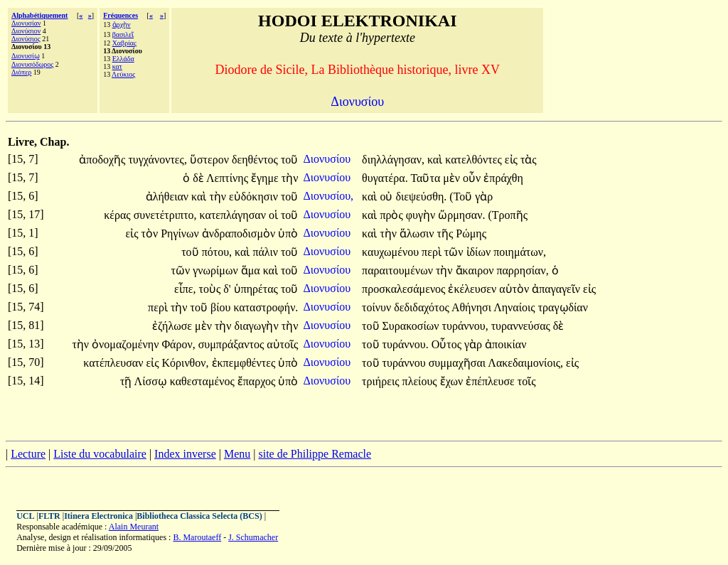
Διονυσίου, (329, 196)
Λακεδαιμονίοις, (525, 363)
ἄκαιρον (476, 270)
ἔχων (453, 381)
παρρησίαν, (522, 270)
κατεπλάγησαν (234, 215)
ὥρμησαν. (461, 215)
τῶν (455, 252)
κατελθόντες (475, 160)
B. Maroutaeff (197, 537)
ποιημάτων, (520, 252)
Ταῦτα (427, 178)
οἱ (275, 215)
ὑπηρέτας (257, 289)
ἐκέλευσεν (473, 289)
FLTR (49, 516)
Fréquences (121, 15)
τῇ (127, 381)
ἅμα (252, 270)
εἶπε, (185, 289)
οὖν (473, 178)
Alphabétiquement (39, 15)
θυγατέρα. (385, 178)
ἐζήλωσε (173, 326)
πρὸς (392, 215)
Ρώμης (471, 233)
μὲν (453, 178)
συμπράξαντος (233, 344)
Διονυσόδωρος (32, 64)
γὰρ (484, 197)
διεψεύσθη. (421, 197)
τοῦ (289, 160)
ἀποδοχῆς (103, 160)
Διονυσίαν (26, 23)
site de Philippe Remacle (315, 454)
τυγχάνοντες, (157, 160)
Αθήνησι (472, 307)
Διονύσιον (26, 31)
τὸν (151, 233)
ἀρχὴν (122, 25)
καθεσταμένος (204, 381)
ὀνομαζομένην (127, 344)
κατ (117, 66)
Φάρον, (178, 344)
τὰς (529, 160)
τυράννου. (406, 344)
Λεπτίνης (229, 178)
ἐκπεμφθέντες (245, 363)
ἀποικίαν (505, 344)
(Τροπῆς (508, 215)
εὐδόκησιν (255, 197)
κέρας (118, 215)
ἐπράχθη (503, 178)
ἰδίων (480, 252)
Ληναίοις (516, 307)
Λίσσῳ (152, 381)
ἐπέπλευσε (492, 381)
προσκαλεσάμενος (405, 289)
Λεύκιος (123, 74)
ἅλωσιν (418, 233)
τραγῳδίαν (563, 307)
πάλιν (267, 252)
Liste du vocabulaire (100, 454)
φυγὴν (422, 215)
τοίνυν (378, 307)
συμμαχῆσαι (459, 363)
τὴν (290, 178)
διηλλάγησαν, (393, 160)
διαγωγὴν (258, 326)
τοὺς (211, 289)
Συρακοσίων (412, 326)
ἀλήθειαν (168, 197)
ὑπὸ (288, 233)
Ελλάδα (123, 59)
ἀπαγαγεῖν (557, 289)
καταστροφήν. (266, 307)
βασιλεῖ (123, 34)
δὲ (199, 178)
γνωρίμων (216, 270)
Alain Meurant (134, 527)
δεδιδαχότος (423, 307)
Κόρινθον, (186, 363)
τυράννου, (465, 326)
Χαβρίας (124, 43)
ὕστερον (211, 160)
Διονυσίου (329, 159)
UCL (25, 516)
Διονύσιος (26, 39)
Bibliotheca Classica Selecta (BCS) (199, 516)
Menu (237, 454)
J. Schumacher (253, 537)
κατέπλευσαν (114, 363)
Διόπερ (21, 72)
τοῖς (527, 381)
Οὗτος (448, 344)
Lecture (28, 454)
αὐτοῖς (282, 344)
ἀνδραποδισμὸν (240, 233)
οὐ (387, 197)
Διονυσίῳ (26, 56)
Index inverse (185, 454)
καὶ (436, 160)
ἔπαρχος (258, 381)
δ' (227, 289)
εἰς (513, 160)
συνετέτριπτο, (165, 215)
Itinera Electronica (98, 516)
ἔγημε (266, 178)
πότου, (217, 252)
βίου (222, 307)
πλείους (421, 381)
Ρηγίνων (181, 233)
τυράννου (406, 363)
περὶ (433, 252)
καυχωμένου (392, 252)
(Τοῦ (462, 197)
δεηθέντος (256, 160)
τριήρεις (382, 381)
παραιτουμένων (399, 270)
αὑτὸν (515, 289)
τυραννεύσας (522, 326)
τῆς (447, 233)
